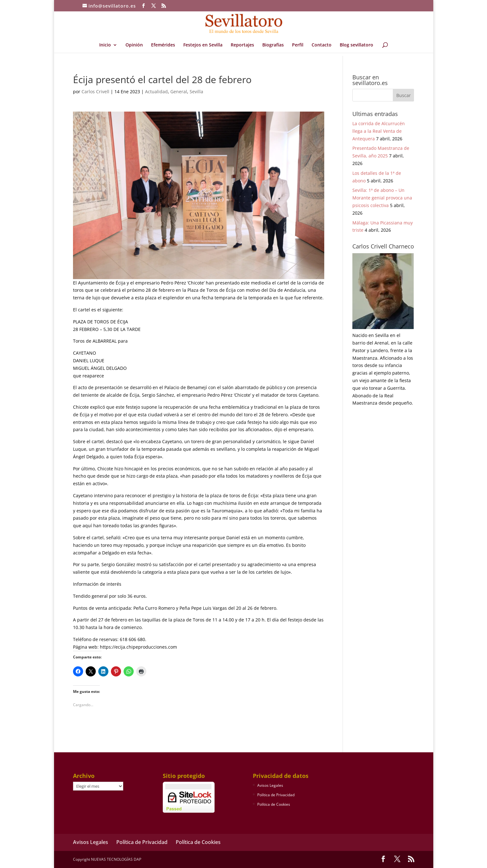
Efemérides (163, 45)
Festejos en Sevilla (203, 45)
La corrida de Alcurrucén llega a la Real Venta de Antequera (379, 131)
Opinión (134, 45)
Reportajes (242, 45)
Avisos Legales (270, 785)
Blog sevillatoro (356, 45)
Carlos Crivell (95, 92)
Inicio (105, 45)
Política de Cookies (274, 804)
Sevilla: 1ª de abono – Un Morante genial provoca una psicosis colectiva (382, 198)
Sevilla (196, 92)
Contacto (322, 45)
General (179, 92)
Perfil (298, 45)
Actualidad (156, 92)
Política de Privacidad (276, 795)
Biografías (273, 45)
